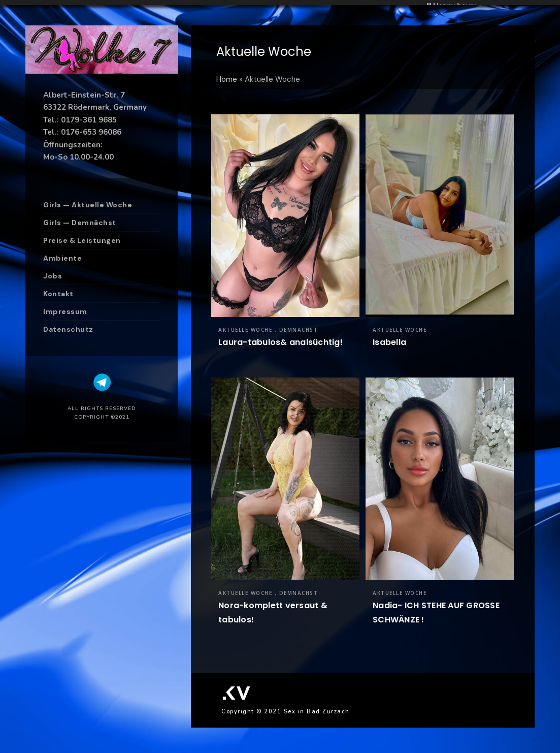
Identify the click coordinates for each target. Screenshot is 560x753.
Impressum (65, 311)
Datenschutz (68, 329)
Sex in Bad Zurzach (317, 712)
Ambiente (62, 258)
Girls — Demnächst (80, 223)
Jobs (53, 276)
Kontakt (58, 294)
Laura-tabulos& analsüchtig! (281, 342)
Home (227, 79)
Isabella (389, 342)
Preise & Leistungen (82, 240)
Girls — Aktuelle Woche (88, 205)
